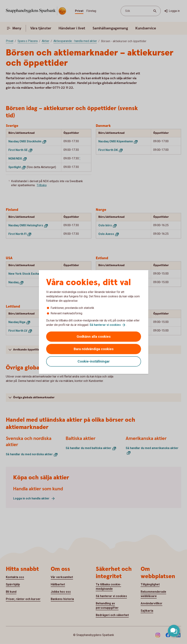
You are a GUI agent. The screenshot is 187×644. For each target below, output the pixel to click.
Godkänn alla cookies (94, 337)
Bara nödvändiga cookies (94, 349)
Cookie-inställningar (94, 361)
